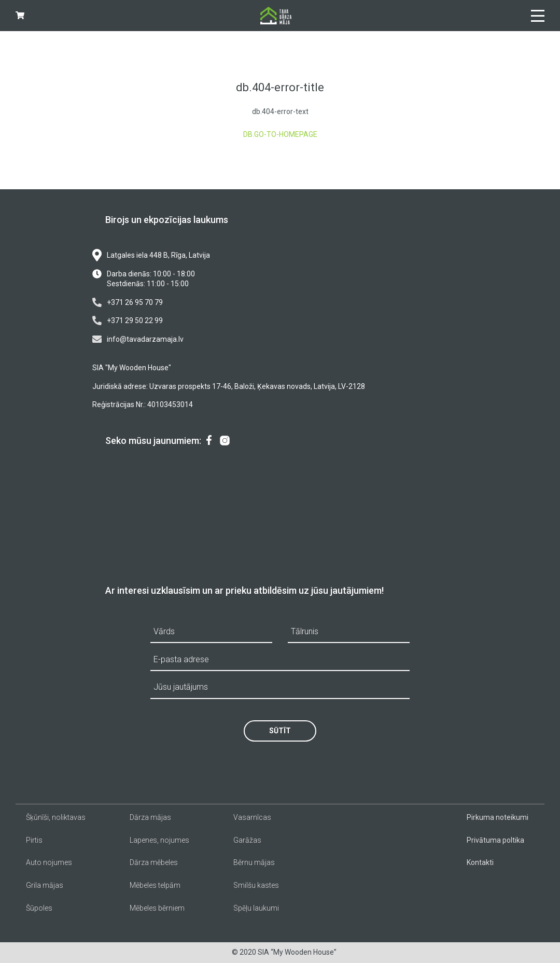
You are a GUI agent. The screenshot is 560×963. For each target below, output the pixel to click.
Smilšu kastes (256, 885)
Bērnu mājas (254, 862)
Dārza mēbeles (154, 862)
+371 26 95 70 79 (128, 302)
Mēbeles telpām (155, 885)
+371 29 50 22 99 (128, 320)
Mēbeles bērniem (157, 908)
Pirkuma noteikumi (498, 817)
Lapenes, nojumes (159, 840)
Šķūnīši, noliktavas (56, 817)
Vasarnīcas (252, 817)
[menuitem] (209, 441)
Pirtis (34, 840)
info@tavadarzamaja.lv (138, 339)
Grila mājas (45, 885)
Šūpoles (39, 908)
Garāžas (247, 840)
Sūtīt (280, 731)
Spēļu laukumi (256, 908)
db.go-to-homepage (280, 134)
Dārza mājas (150, 817)
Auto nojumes (49, 862)
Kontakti (480, 862)
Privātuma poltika (495, 840)
